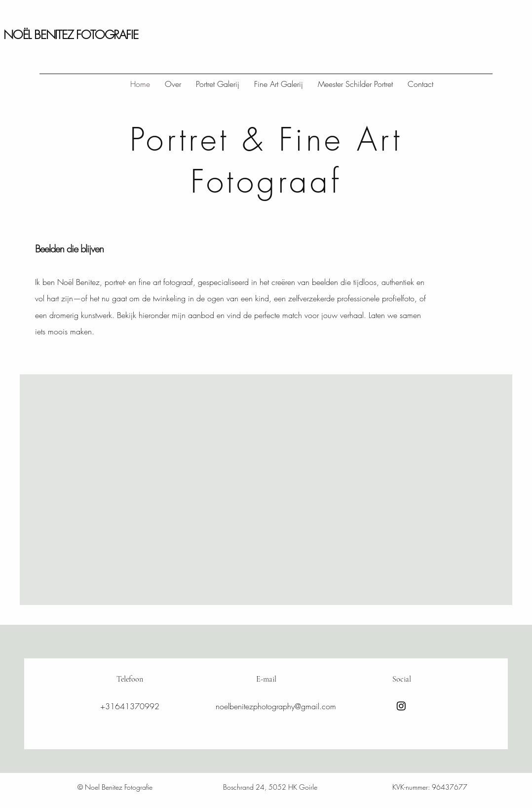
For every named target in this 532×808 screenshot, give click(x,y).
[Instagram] (401, 706)
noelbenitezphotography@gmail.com (276, 706)
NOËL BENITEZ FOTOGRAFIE (71, 35)
